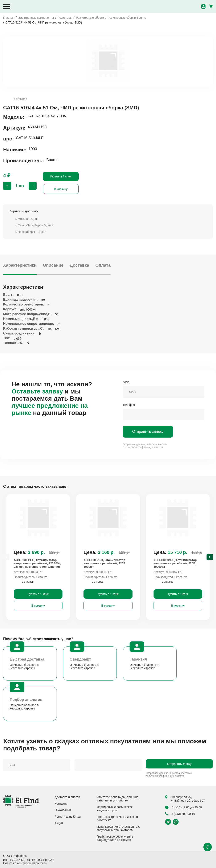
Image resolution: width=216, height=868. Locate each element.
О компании (63, 810)
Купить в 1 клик (61, 176)
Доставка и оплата (67, 797)
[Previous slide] (6, 557)
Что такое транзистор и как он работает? (117, 818)
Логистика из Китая (68, 817)
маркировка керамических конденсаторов (115, 809)
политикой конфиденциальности (144, 447)
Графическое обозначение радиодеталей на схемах (115, 838)
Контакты (61, 804)
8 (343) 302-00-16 (180, 814)
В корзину (61, 189)
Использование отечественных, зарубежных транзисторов (118, 828)
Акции (59, 823)
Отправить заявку (148, 431)
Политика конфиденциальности (25, 863)
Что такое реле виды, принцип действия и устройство (118, 799)
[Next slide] (210, 557)
